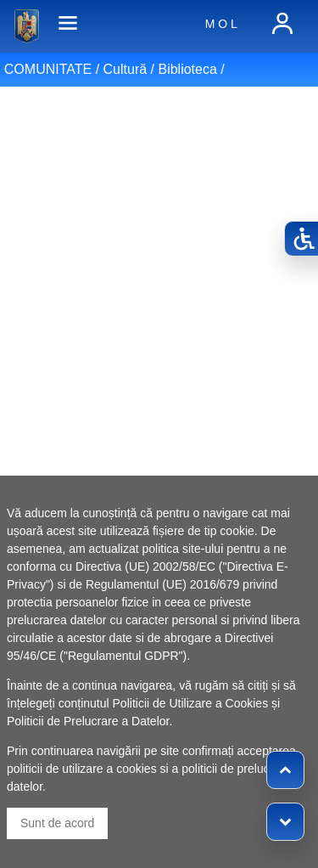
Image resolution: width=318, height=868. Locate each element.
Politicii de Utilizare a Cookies (191, 703)
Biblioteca (187, 69)
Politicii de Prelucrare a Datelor (88, 721)
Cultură (126, 69)
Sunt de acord (57, 823)
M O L (221, 24)
